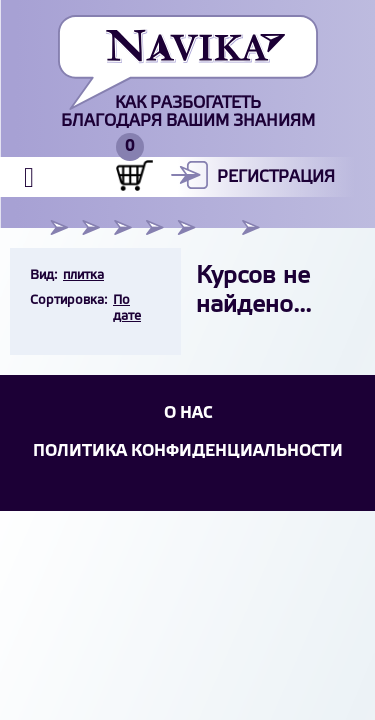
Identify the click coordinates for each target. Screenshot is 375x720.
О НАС (188, 413)
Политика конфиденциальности (188, 451)
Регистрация (276, 177)
